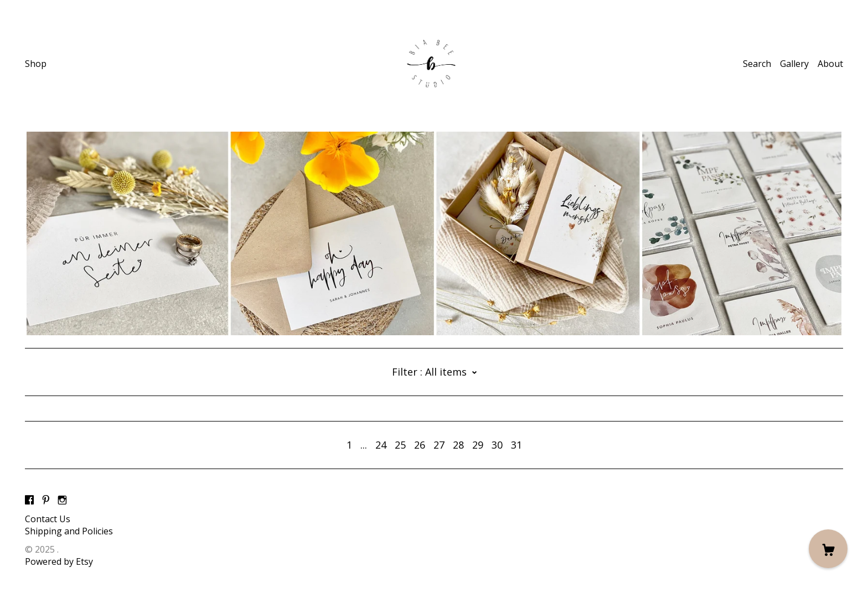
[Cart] (828, 549)
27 (439, 445)
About (830, 64)
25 (400, 445)
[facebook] (29, 500)
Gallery (794, 64)
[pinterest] (46, 500)
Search (757, 64)
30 (497, 445)
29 (478, 445)
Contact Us (48, 519)
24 (381, 445)
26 (420, 445)
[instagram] (62, 500)
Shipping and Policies (69, 531)
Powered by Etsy (59, 561)
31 (516, 445)
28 (458, 445)
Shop (36, 64)
